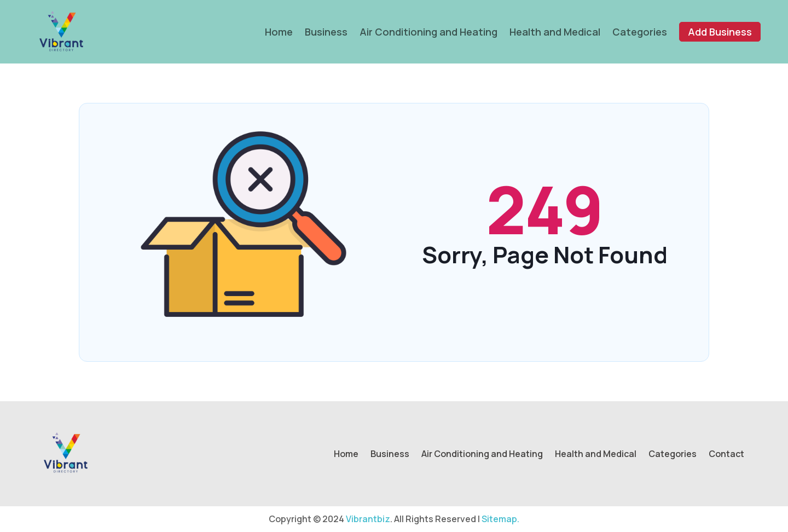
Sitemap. (500, 519)
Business (326, 32)
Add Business (720, 32)
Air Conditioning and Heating (428, 32)
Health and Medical (555, 32)
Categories (640, 32)
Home (279, 32)
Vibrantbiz (368, 519)
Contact (726, 455)
